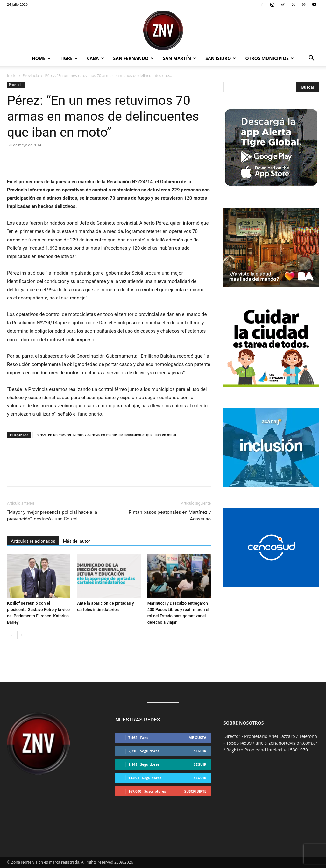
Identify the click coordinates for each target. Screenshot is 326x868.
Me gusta (197, 738)
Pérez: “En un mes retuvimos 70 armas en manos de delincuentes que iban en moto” (106, 435)
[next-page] (21, 635)
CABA (96, 58)
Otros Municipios (269, 58)
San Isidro (221, 58)
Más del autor (77, 541)
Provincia (31, 76)
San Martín (180, 58)
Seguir (200, 751)
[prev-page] (11, 635)
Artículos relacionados (33, 541)
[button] (311, 59)
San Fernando (134, 58)
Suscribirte (195, 791)
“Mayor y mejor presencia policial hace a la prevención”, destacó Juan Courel (52, 516)
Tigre (69, 58)
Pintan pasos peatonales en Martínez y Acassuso (170, 516)
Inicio (12, 76)
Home (41, 58)
